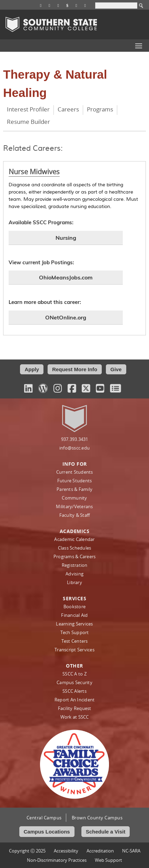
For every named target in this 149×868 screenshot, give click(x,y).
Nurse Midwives (34, 172)
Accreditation (100, 851)
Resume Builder (28, 122)
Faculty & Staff (75, 515)
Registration (75, 565)
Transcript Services (74, 650)
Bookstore (74, 606)
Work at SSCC (75, 717)
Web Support (108, 860)
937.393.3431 (75, 439)
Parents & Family (74, 489)
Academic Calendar (74, 539)
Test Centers (75, 641)
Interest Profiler (28, 109)
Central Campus (44, 818)
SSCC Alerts (74, 691)
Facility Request (75, 708)
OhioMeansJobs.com (66, 277)
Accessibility (66, 851)
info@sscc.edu (74, 448)
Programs (100, 109)
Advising (74, 574)
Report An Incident (75, 700)
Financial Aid (74, 615)
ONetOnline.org (66, 317)
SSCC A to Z (74, 674)
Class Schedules (75, 548)
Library (74, 582)
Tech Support (75, 632)
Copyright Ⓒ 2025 (27, 851)
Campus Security (74, 682)
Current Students (75, 472)
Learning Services (74, 624)
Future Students (75, 481)
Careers (68, 109)
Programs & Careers (75, 556)
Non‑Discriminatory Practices (57, 860)
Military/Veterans (74, 506)
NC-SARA (131, 851)
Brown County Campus (97, 818)
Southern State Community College (51, 24)
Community (74, 498)
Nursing (66, 238)
